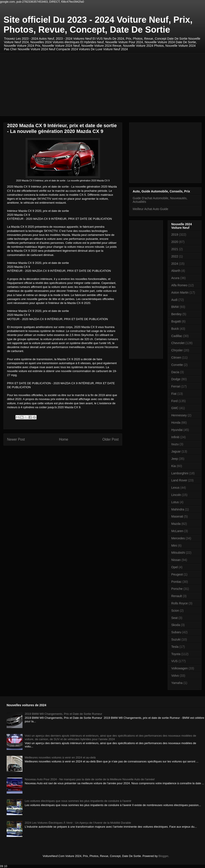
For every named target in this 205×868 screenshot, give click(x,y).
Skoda (176, 625)
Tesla (175, 647)
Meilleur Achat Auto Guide (150, 209)
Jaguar (176, 451)
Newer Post (16, 439)
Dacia (175, 372)
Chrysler (177, 350)
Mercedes (178, 538)
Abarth (176, 271)
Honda (176, 423)
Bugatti (176, 321)
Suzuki (176, 639)
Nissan (176, 560)
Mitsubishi (178, 553)
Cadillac (177, 336)
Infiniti (175, 437)
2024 (175, 264)
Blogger (163, 856)
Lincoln (176, 495)
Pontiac (176, 582)
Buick (175, 329)
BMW (175, 307)
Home (64, 439)
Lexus (175, 488)
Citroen (176, 358)
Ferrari (176, 386)
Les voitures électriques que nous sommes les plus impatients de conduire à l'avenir (78, 801)
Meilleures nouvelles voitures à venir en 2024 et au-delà (60, 757)
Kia (173, 466)
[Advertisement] (74, 84)
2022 (175, 256)
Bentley (176, 314)
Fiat (174, 394)
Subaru (176, 632)
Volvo (175, 676)
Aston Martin (180, 292)
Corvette (177, 365)
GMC (175, 408)
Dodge (176, 379)
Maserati (177, 516)
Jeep (175, 459)
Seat (174, 618)
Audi (174, 300)
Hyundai (177, 430)
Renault (177, 596)
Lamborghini (180, 473)
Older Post (110, 439)
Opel (175, 567)
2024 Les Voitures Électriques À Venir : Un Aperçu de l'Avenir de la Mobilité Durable (78, 823)
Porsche (177, 589)
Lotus (175, 502)
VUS (174, 661)
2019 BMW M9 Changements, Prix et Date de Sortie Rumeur (63, 714)
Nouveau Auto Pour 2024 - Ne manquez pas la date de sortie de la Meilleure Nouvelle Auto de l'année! (90, 779)
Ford (174, 401)
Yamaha (177, 683)
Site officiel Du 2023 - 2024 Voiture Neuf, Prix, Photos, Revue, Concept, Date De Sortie (98, 25)
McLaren (177, 531)
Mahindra (178, 509)
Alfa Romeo (179, 285)
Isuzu (175, 444)
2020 (175, 242)
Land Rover (179, 480)
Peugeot (177, 574)
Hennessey (179, 415)
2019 (175, 235)
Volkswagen (180, 668)
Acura (175, 278)
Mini (174, 546)
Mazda (176, 524)
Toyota (176, 654)
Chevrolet (178, 343)
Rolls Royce (180, 603)
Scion (175, 611)
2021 (175, 249)
